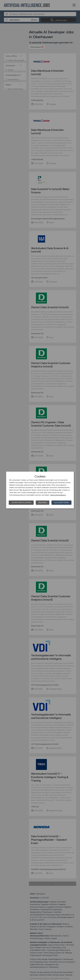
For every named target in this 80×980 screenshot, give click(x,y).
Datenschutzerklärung (58, 495)
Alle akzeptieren (61, 503)
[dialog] (40, 490)
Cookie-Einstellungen (21, 503)
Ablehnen (43, 503)
